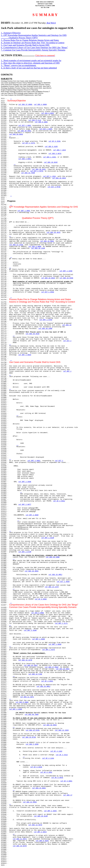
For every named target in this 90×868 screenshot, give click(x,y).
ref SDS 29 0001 (63, 669)
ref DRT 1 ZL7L (61, 623)
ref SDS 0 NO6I (48, 113)
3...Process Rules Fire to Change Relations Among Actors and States (30, 40)
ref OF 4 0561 (59, 501)
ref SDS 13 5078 (35, 825)
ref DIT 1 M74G (54, 187)
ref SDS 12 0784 (33, 730)
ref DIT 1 (67, 341)
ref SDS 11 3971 (27, 697)
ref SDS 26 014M (41, 816)
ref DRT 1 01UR (48, 538)
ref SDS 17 (68, 795)
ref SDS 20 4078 (53, 232)
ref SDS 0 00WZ (37, 613)
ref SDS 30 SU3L (39, 169)
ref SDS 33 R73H (29, 737)
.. (11, 99)
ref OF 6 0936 (36, 767)
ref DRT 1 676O (46, 320)
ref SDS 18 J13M (38, 248)
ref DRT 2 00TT (25, 505)
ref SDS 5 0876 (55, 154)
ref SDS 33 (67, 325)
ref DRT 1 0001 (24, 211)
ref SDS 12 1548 (16, 245)
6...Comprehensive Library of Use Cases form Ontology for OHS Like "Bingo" (34, 48)
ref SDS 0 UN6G (41, 122)
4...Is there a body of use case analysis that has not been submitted (29, 68)
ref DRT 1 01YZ (48, 650)
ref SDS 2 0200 (32, 744)
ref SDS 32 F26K (35, 674)
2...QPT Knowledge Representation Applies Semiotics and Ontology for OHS (34, 35)
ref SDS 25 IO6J (31, 665)
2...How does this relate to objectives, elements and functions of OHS (30, 63)
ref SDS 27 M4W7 (52, 667)
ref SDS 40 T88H (32, 715)
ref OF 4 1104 (48, 758)
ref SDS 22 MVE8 (30, 802)
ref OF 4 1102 (56, 751)
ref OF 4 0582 (41, 599)
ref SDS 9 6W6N (35, 247)
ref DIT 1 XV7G (28, 143)
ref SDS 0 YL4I (35, 120)
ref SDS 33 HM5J (55, 575)
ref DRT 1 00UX (25, 355)
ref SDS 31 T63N (28, 173)
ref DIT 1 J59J (49, 176)
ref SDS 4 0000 (40, 105)
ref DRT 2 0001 (34, 461)
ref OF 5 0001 (66, 781)
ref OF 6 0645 (57, 778)
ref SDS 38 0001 (24, 131)
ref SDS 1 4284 (49, 157)
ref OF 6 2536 (54, 141)
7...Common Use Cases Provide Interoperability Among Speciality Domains (33, 50)
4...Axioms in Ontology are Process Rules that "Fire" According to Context (33, 43)
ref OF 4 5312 (62, 755)
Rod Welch (51, 23)
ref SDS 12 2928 (62, 730)
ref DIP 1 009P (46, 129)
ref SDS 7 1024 (59, 150)
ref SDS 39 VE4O (33, 334)
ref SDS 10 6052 (50, 725)
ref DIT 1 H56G (48, 292)
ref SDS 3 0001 (25, 159)
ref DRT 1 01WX (30, 630)
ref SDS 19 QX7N (20, 846)
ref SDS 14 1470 (52, 587)
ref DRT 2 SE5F (50, 811)
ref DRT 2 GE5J (40, 832)
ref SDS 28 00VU (16, 134)
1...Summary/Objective (11, 33)
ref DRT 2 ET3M (25, 552)
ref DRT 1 (67, 371)
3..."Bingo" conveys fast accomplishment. (19, 65)
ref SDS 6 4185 (51, 147)
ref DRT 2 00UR (32, 515)
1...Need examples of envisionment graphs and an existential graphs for (31, 61)
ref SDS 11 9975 (20, 839)
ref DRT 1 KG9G (38, 639)
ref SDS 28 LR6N (45, 329)
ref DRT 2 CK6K (25, 482)
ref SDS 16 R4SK (66, 278)
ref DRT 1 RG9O (55, 644)
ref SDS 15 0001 (39, 788)
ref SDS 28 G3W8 (53, 557)
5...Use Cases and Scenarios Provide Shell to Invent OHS (25, 45)
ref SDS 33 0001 (47, 241)
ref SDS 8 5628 (42, 841)
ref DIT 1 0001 (25, 126)
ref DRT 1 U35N (66, 271)
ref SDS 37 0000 (25, 105)
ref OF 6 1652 (46, 772)
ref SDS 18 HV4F (51, 162)
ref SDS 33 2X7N (25, 660)
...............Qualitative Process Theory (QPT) (19, 38)
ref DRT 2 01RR (16, 709)
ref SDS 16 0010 (48, 278)
